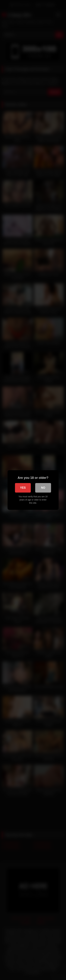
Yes (23, 488)
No (43, 488)
